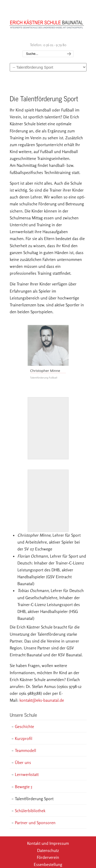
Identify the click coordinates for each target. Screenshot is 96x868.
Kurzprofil (24, 738)
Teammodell (25, 750)
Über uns (23, 762)
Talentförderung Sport (34, 799)
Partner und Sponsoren (35, 823)
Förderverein (48, 857)
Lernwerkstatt (27, 774)
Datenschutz (48, 850)
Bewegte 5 (24, 787)
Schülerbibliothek (30, 811)
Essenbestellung (48, 864)
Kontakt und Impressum (48, 843)
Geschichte (24, 726)
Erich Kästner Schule (47, 21)
